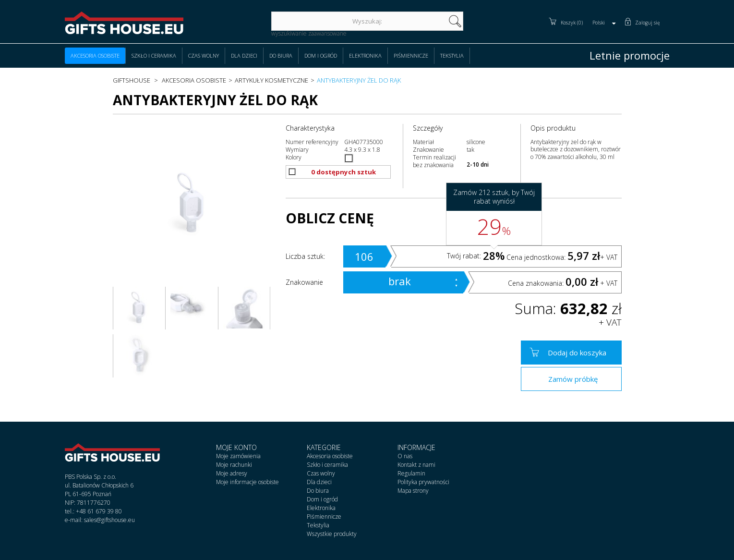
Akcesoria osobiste (95, 55)
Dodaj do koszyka (577, 353)
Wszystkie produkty (332, 534)
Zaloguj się (648, 23)
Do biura (281, 55)
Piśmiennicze (411, 55)
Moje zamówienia (238, 456)
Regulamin (411, 473)
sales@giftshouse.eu (109, 520)
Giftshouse (132, 80)
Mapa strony (413, 491)
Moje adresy (232, 473)
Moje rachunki (234, 465)
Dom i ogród (321, 55)
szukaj (455, 21)
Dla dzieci (244, 55)
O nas (405, 456)
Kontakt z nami (416, 465)
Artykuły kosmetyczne (271, 80)
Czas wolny (204, 55)
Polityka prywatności (423, 482)
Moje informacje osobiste (247, 482)
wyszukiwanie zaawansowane (309, 33)
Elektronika (365, 55)
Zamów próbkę (573, 379)
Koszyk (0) (572, 23)
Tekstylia (452, 55)
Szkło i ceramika (154, 55)
